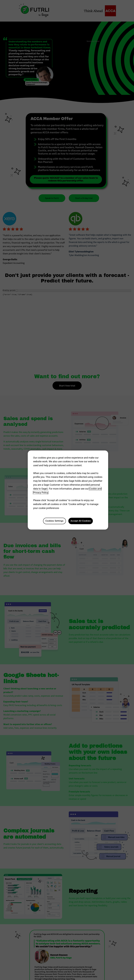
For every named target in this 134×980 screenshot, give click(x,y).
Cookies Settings (55, 521)
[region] (68, 490)
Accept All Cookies (81, 521)
